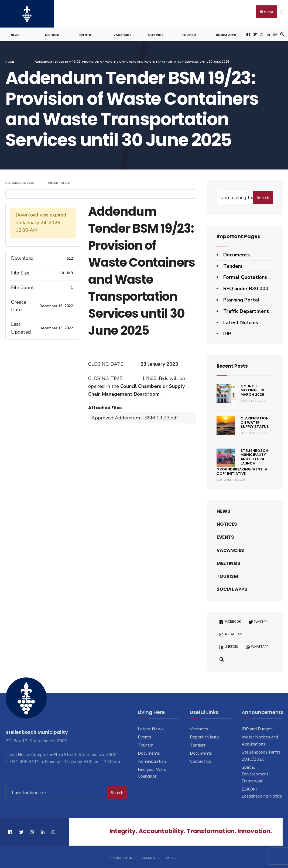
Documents (236, 254)
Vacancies (122, 34)
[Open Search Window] (281, 34)
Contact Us (201, 760)
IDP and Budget (257, 728)
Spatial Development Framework (255, 773)
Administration (152, 760)
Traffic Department (246, 310)
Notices (52, 34)
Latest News (151, 728)
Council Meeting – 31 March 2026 (252, 389)
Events (85, 34)
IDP (227, 333)
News (15, 34)
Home (10, 61)
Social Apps (226, 34)
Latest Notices (241, 321)
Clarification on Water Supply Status (255, 422)
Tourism (189, 34)
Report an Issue (205, 736)
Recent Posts (233, 365)
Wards (171, 857)
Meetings (156, 34)
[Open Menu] (282, 12)
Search (263, 196)
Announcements (122, 857)
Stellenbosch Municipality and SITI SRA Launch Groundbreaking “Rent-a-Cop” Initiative (243, 461)
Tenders (233, 265)
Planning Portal (241, 299)
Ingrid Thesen (59, 182)
